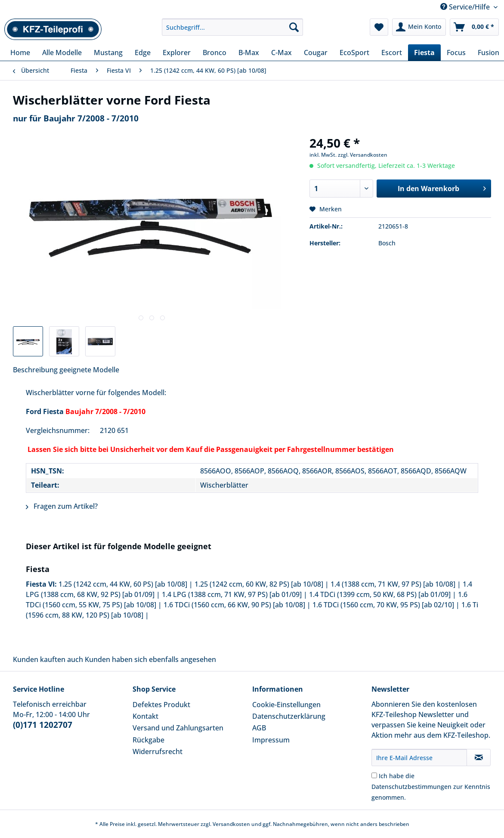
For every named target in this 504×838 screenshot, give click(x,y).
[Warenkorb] (474, 27)
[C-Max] (281, 53)
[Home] (20, 53)
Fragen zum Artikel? (62, 506)
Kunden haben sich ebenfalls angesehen (150, 659)
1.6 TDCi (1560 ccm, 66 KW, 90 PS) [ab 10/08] (234, 605)
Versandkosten (231, 824)
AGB (259, 728)
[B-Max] (249, 53)
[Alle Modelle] (62, 53)
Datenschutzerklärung (289, 716)
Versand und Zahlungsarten (178, 728)
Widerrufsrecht (158, 751)
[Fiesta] (424, 53)
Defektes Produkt (161, 705)
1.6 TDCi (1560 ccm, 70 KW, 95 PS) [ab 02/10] (383, 605)
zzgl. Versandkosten (363, 155)
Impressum (271, 740)
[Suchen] (294, 27)
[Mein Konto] (419, 27)
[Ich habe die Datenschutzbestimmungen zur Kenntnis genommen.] (374, 775)
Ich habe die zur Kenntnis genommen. (431, 787)
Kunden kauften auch (48, 659)
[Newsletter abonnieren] (479, 758)
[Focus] (456, 53)
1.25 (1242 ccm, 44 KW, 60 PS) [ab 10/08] (123, 584)
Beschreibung (35, 370)
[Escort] (392, 53)
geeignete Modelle (89, 370)
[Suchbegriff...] (232, 27)
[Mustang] (108, 53)
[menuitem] (232, 31)
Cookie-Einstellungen (286, 705)
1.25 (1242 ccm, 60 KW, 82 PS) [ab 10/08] (259, 584)
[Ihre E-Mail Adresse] (419, 758)
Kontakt (145, 716)
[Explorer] (177, 53)
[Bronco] (215, 53)
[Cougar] (316, 53)
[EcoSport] (354, 53)
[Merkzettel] (379, 27)
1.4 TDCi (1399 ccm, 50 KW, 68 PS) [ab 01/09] (380, 594)
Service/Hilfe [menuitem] (466, 7)
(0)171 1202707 (43, 725)
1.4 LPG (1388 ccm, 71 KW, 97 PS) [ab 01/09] (232, 594)
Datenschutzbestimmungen (411, 787)
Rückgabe (148, 740)
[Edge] (143, 53)
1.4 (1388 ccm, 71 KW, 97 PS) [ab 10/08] (393, 584)
